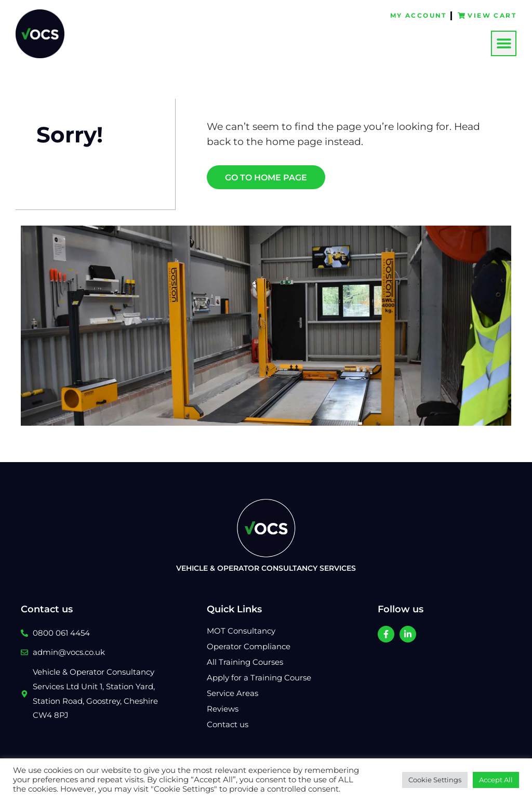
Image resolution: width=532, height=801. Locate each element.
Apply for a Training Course (259, 678)
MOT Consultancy (241, 631)
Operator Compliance (249, 646)
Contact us (228, 724)
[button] (504, 43)
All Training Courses (245, 662)
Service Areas (232, 693)
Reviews (223, 709)
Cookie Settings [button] (435, 780)
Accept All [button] (496, 780)
